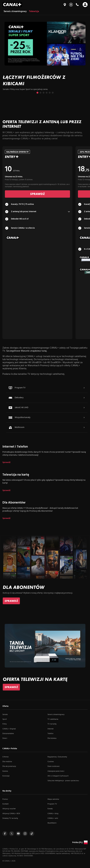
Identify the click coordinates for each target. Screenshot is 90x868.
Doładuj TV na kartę (10, 818)
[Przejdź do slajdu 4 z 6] (47, 93)
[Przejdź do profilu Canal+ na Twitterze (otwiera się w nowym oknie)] (12, 834)
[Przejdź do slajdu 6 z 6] (53, 93)
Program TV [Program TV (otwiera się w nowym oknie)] (52, 804)
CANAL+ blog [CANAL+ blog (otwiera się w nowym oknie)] (53, 814)
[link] (11, 601)
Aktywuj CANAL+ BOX (11, 814)
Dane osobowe (53, 766)
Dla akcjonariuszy (9, 766)
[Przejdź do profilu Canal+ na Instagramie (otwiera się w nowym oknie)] (25, 834)
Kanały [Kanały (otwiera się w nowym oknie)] (50, 809)
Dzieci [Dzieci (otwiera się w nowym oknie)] (5, 738)
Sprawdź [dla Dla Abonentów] (6, 518)
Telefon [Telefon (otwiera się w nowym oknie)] (50, 734)
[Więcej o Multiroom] (84, 427)
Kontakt (6, 804)
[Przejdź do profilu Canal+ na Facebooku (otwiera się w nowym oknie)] (5, 834)
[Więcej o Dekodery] (84, 398)
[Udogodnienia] (71, 5)
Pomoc (5, 799)
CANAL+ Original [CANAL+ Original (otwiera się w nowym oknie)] (9, 729)
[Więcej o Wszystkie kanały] (84, 418)
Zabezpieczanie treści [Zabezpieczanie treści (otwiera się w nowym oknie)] (56, 771)
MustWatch (52, 823)
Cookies (51, 762)
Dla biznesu (52, 738)
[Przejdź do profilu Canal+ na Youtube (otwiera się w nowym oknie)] (18, 834)
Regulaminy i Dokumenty (57, 757)
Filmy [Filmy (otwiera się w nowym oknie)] (5, 724)
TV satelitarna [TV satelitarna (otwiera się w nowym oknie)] (53, 719)
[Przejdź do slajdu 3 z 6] (44, 93)
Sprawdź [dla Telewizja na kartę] (6, 491)
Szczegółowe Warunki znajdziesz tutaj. (27, 351)
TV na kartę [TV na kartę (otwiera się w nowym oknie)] (52, 724)
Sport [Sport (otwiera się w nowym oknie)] (5, 719)
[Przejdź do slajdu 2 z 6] (40, 93)
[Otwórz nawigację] (85, 5)
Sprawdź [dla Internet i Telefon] (6, 462)
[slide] (45, 57)
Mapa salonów (53, 799)
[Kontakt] (77, 5)
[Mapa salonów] (65, 5)
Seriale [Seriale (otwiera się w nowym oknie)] (5, 715)
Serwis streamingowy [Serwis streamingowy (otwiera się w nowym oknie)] (56, 715)
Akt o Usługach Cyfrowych (58, 776)
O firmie (6, 757)
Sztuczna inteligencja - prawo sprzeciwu (63, 781)
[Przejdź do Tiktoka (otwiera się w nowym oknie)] (32, 834)
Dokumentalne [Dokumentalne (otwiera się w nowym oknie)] (8, 734)
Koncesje (6, 776)
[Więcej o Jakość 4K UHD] (84, 408)
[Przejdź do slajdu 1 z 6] (37, 93)
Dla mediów (7, 762)
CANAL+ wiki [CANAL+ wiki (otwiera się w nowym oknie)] (53, 818)
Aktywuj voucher (9, 809)
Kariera (5, 771)
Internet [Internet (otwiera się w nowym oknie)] (51, 729)
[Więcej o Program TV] (84, 388)
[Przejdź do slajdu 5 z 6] (50, 93)
